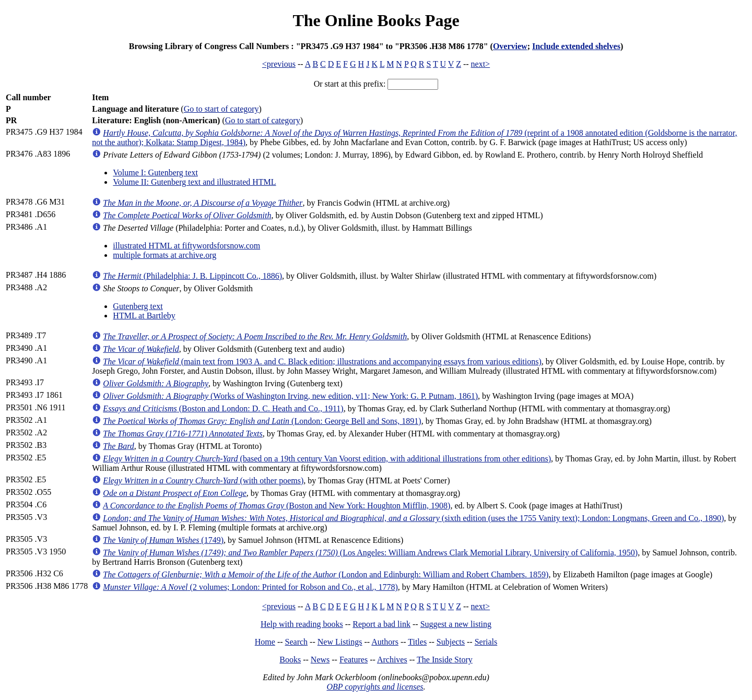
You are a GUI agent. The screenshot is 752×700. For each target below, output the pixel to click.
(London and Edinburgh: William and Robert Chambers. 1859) (326, 574)
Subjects (451, 642)
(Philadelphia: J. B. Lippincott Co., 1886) (192, 276)
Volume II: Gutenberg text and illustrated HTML (194, 182)
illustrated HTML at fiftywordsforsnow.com (186, 246)
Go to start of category (221, 109)
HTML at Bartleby (144, 316)
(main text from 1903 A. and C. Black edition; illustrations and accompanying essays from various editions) (322, 361)
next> (481, 64)
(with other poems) (203, 480)
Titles (417, 642)
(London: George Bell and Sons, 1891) (262, 421)
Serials (486, 642)
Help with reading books (302, 624)
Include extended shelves (576, 46)
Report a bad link (381, 624)
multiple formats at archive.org (164, 255)
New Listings (340, 642)
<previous (279, 64)
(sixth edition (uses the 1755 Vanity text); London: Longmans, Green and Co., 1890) (413, 518)
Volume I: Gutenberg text (155, 173)
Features (354, 660)
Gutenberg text (138, 306)
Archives (392, 660)
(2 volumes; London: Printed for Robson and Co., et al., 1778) (250, 587)
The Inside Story (445, 660)
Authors (385, 642)
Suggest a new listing (456, 624)
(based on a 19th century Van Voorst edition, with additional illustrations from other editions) (327, 459)
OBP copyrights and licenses (375, 687)
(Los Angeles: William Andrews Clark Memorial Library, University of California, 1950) (370, 553)
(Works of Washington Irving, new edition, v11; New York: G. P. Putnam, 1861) (290, 396)
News (320, 660)
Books (290, 660)
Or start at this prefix (349, 84)
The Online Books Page (376, 20)
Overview (510, 46)
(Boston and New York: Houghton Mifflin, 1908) (277, 506)
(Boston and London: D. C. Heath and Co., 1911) (223, 408)
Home (265, 642)
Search (297, 642)
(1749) (163, 540)
